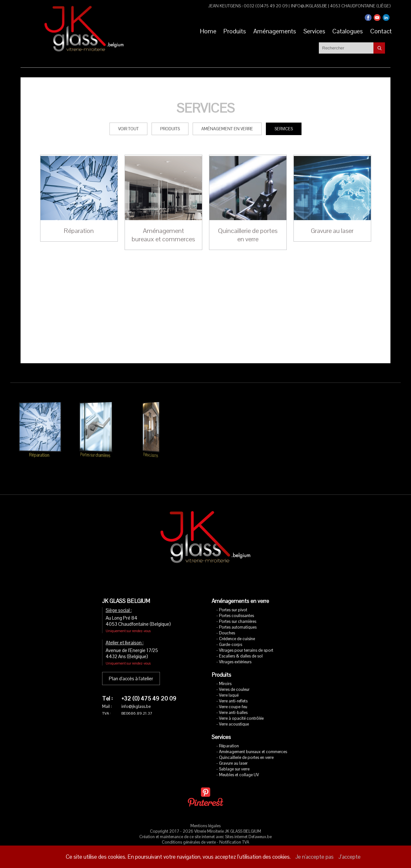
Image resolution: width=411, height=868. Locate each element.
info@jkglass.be (309, 6)
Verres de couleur (234, 680)
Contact (380, 30)
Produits (229, 30)
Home (201, 30)
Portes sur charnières (238, 612)
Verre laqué (229, 686)
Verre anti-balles (233, 704)
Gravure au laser (233, 754)
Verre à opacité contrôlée (241, 709)
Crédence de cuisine (237, 630)
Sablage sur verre (234, 760)
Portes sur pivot (233, 601)
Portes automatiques (238, 618)
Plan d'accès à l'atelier (131, 670)
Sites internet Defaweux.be (248, 828)
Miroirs (225, 675)
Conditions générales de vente (189, 833)
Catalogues (345, 30)
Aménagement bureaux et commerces (253, 743)
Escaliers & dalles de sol (241, 647)
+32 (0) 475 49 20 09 (149, 689)
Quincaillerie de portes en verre (246, 748)
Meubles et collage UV (239, 766)
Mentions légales (205, 817)
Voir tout (128, 120)
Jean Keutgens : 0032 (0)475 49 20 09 (248, 6)
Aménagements (270, 30)
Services (310, 30)
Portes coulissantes (236, 607)
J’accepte (350, 857)
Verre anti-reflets (233, 692)
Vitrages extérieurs (235, 653)
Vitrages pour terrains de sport (246, 641)
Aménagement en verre (227, 120)
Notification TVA (234, 833)
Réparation (229, 737)
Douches (227, 624)
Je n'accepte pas (315, 857)
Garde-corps (231, 636)
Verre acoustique (234, 715)
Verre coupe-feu (233, 698)
